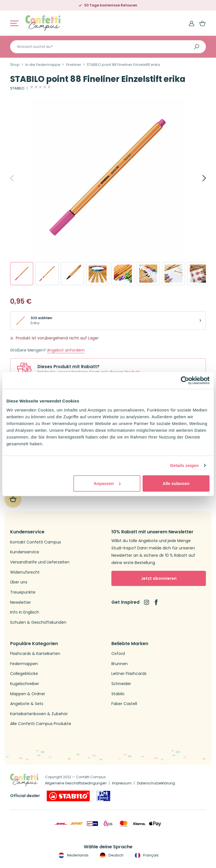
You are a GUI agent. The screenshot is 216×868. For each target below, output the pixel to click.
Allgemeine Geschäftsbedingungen (76, 783)
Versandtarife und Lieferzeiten (40, 562)
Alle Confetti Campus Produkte (41, 724)
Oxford (118, 654)
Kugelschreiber (25, 684)
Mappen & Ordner (28, 694)
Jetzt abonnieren (159, 578)
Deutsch (111, 855)
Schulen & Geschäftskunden (38, 622)
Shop (15, 65)
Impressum (122, 783)
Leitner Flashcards (129, 674)
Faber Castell (124, 704)
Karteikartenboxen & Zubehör (39, 714)
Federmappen (24, 664)
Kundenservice (25, 552)
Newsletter (21, 602)
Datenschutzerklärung (156, 783)
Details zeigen (184, 465)
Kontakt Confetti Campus (36, 542)
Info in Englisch (25, 612)
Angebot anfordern (66, 350)
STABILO (17, 88)
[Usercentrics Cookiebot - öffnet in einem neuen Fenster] (185, 381)
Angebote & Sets (27, 704)
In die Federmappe (43, 65)
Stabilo (118, 694)
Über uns (19, 582)
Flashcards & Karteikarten (35, 654)
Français (146, 855)
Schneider (121, 684)
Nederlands (73, 855)
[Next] (198, 178)
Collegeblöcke (24, 674)
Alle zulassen (176, 483)
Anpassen (107, 483)
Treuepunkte (23, 592)
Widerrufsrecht (25, 572)
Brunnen (120, 664)
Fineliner (74, 65)
